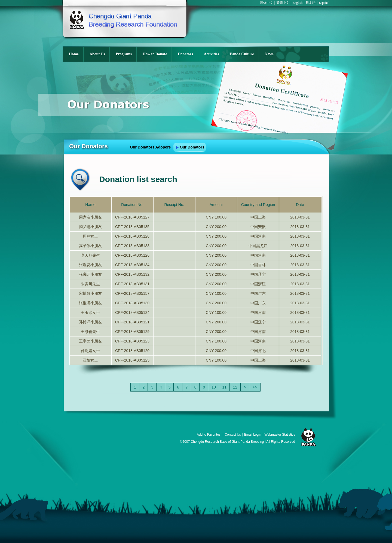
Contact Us (233, 435)
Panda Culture (242, 54)
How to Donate (155, 54)
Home (74, 54)
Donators (185, 54)
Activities (212, 54)
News (269, 54)
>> (255, 387)
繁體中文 (283, 3)
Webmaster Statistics (280, 435)
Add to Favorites (209, 435)
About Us (97, 54)
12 (235, 387)
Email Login (253, 435)
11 (225, 387)
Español (324, 3)
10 (214, 387)
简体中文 (267, 3)
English (298, 3)
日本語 (311, 3)
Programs (124, 54)
